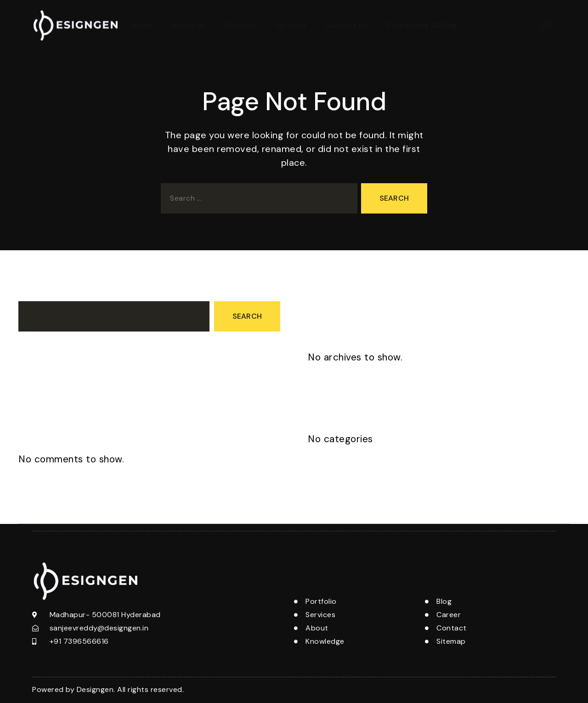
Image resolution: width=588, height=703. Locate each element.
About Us (189, 25)
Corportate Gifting (422, 25)
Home (142, 25)
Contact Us (347, 25)
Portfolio (240, 25)
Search (31, 293)
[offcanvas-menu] (546, 25)
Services (291, 25)
